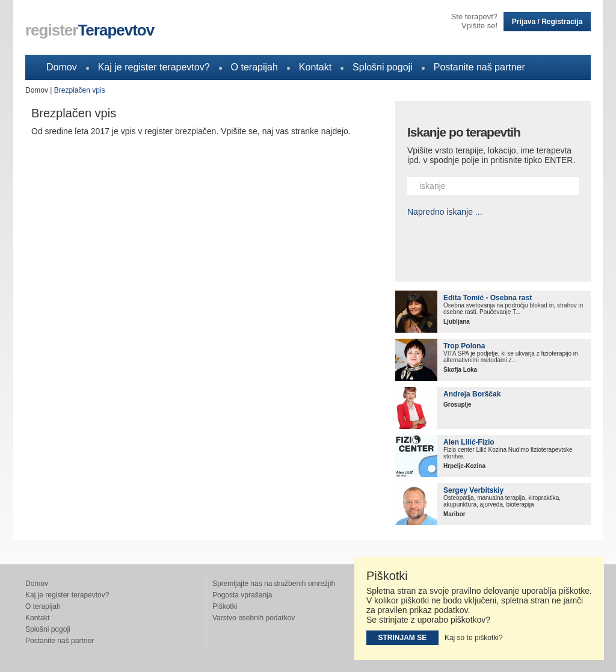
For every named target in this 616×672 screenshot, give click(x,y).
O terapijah (254, 67)
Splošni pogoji (383, 67)
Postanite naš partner (479, 67)
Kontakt (315, 67)
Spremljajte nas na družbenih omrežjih (274, 584)
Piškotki (225, 606)
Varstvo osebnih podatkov (254, 618)
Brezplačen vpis (80, 90)
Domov (62, 67)
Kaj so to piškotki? (474, 638)
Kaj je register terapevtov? (154, 67)
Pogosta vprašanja (242, 595)
